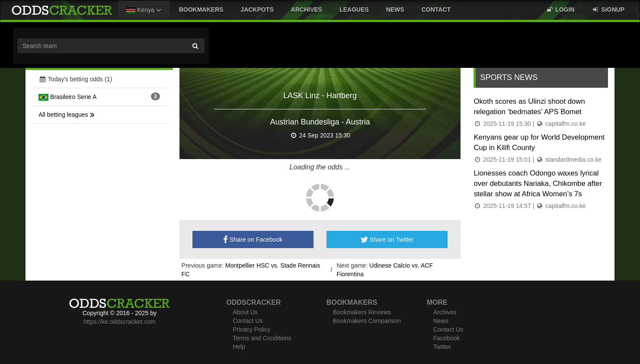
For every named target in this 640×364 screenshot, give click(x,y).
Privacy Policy (251, 329)
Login (560, 10)
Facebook (446, 338)
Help (239, 347)
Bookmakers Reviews (362, 312)
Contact (436, 10)
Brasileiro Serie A (67, 97)
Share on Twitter (387, 239)
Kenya (144, 10)
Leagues (354, 10)
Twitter (442, 347)
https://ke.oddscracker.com (120, 322)
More (437, 302)
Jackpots (257, 10)
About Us (245, 312)
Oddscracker (253, 302)
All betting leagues (66, 115)
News (395, 10)
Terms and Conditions (262, 338)
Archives (307, 10)
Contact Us (248, 321)
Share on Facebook (253, 239)
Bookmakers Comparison (367, 321)
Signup (608, 10)
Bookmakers (201, 10)
